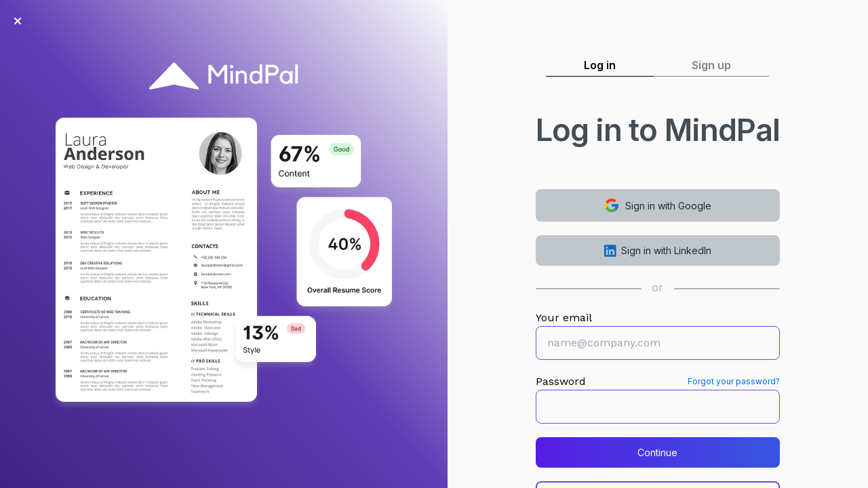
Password (561, 381)
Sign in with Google (657, 205)
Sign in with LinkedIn (658, 251)
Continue (657, 452)
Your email (564, 318)
